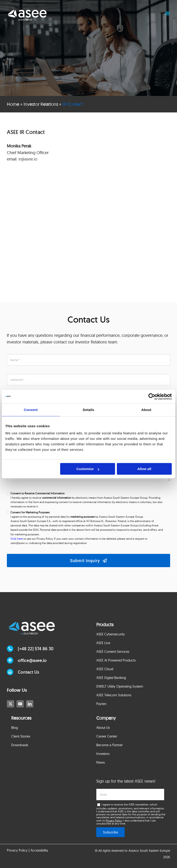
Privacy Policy (114, 820)
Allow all (144, 469)
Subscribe (111, 832)
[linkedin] (30, 704)
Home (13, 104)
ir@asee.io (28, 159)
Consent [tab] (31, 410)
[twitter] (11, 704)
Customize (88, 469)
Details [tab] (88, 410)
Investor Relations (41, 104)
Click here (17, 539)
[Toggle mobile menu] (168, 13)
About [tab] (146, 410)
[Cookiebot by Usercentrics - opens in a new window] (152, 397)
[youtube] (20, 704)
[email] (130, 795)
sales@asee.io (19, 543)
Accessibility (39, 850)
